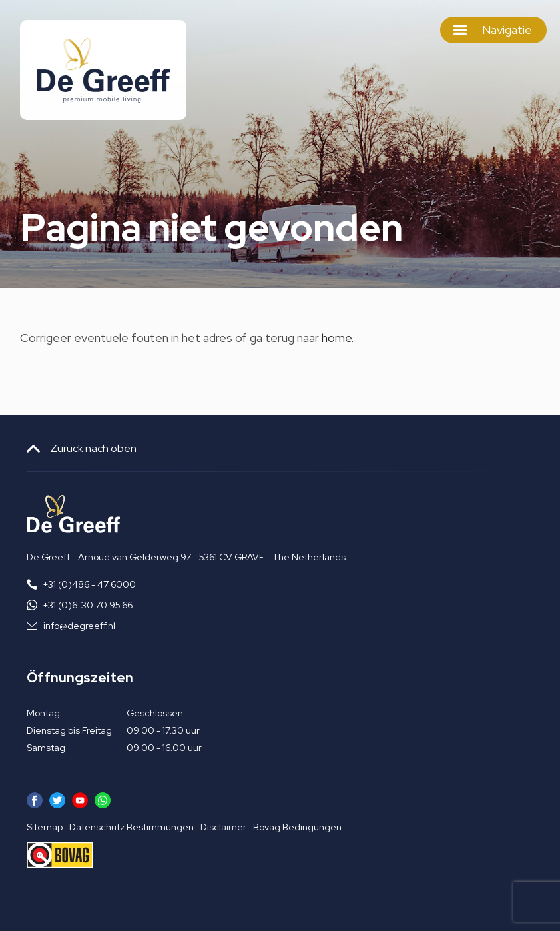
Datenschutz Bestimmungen (132, 827)
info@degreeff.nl (79, 626)
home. (338, 338)
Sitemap (45, 827)
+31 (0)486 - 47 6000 (90, 584)
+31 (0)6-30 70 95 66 (88, 605)
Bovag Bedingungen (297, 827)
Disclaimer (223, 827)
